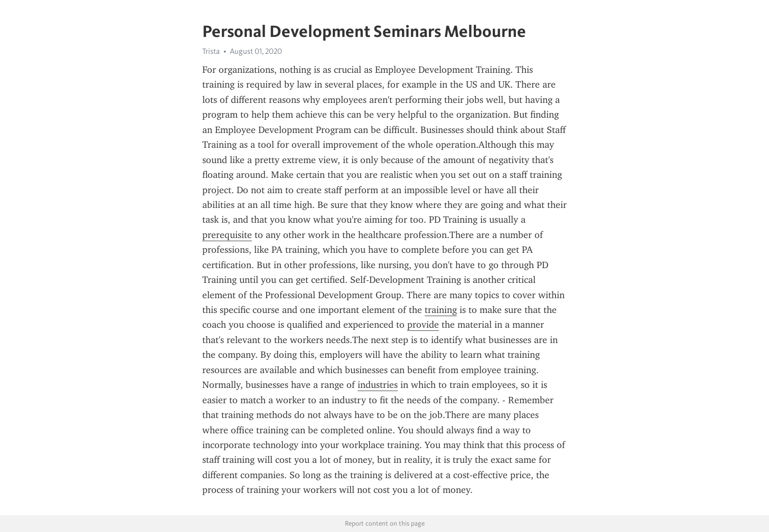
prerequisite (227, 235)
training (441, 310)
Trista (211, 51)
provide (423, 325)
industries (378, 385)
